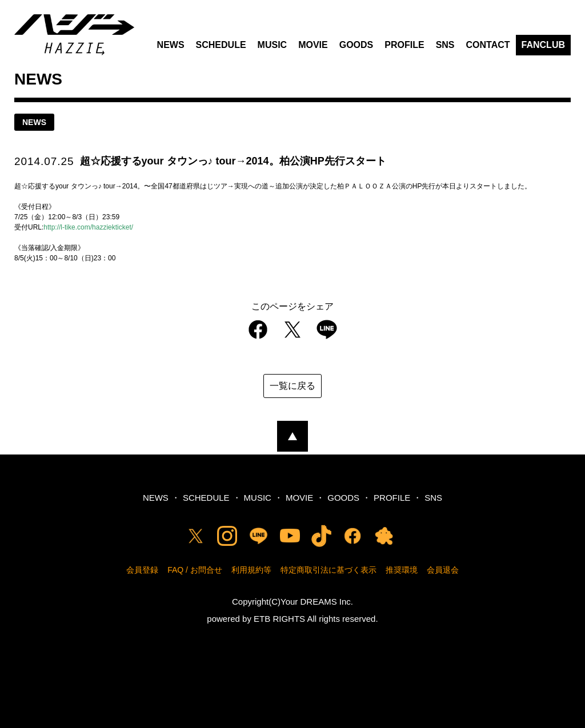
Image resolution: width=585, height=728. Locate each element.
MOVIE (313, 45)
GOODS (356, 45)
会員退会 (443, 570)
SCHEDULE (221, 45)
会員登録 (142, 570)
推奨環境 (402, 570)
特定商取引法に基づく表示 (328, 570)
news (34, 122)
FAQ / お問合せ (195, 570)
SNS (445, 45)
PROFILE (404, 45)
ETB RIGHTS (279, 619)
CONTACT (488, 45)
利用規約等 (251, 570)
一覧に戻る (292, 386)
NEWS (171, 45)
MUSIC (273, 45)
